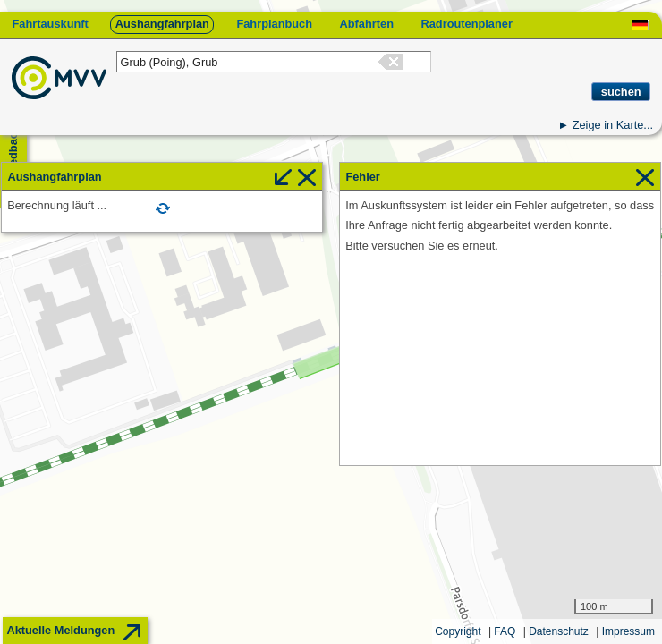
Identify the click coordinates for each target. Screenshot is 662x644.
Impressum (628, 631)
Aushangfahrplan (162, 24)
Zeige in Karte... (613, 125)
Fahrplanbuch (274, 24)
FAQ (505, 631)
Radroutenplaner (466, 24)
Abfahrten (367, 24)
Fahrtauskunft (50, 24)
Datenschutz (559, 631)
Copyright (458, 631)
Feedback (13, 153)
